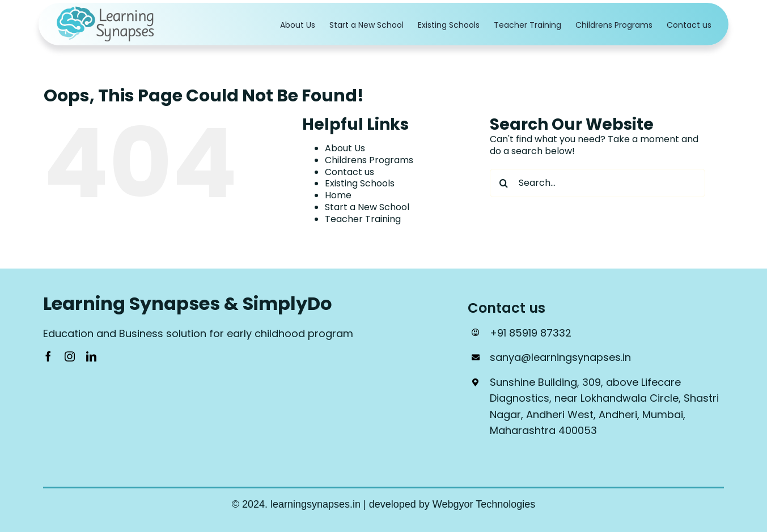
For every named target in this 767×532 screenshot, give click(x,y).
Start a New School (367, 207)
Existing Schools (360, 183)
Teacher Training (363, 219)
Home (338, 195)
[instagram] (70, 356)
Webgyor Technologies (484, 504)
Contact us (349, 172)
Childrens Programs (369, 160)
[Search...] (598, 183)
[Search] (504, 183)
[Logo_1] (107, 10)
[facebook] (48, 356)
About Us (345, 148)
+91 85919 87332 (531, 333)
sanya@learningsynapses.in (560, 357)
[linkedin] (91, 356)
